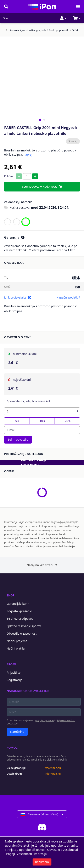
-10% (42, 421)
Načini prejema (17, 641)
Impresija (40, 854)
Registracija (15, 680)
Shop (6, 18)
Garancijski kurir (18, 604)
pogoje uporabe (44, 720)
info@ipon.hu (53, 774)
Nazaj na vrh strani (42, 565)
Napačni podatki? (68, 297)
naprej (28, 154)
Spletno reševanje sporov (24, 626)
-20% (67, 421)
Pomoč (12, 748)
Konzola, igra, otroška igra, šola (26, 30)
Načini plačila (16, 648)
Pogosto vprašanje (19, 611)
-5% (17, 421)
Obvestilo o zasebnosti (22, 633)
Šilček (74, 30)
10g (77, 287)
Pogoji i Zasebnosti (19, 854)
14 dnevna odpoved (20, 619)
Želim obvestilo (18, 439)
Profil (12, 664)
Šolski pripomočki (58, 30)
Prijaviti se (14, 672)
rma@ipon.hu (53, 768)
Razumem (42, 862)
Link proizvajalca (18, 297)
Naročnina (17, 732)
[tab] (40, 120)
